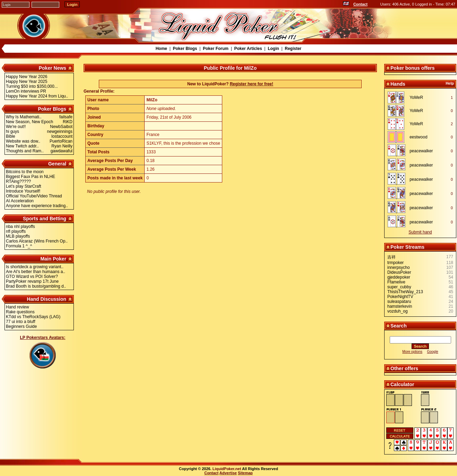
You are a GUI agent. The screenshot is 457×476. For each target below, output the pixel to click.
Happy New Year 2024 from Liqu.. (37, 96)
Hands (398, 84)
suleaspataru (399, 301)
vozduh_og (398, 311)
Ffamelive (396, 282)
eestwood (418, 137)
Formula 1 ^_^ (19, 246)
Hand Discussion (47, 299)
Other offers (404, 368)
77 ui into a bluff (21, 322)
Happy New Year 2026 (27, 77)
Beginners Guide (21, 326)
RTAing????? (18, 181)
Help (450, 83)
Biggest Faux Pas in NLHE (31, 177)
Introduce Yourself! (23, 191)
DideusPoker (399, 272)
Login (273, 49)
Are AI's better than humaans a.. (36, 272)
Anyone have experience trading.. (37, 206)
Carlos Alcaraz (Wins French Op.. (37, 241)
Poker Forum (216, 49)
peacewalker (421, 151)
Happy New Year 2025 (27, 82)
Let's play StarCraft (24, 186)
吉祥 (391, 257)
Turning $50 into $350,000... (32, 86)
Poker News (53, 68)
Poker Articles (248, 49)
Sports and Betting (45, 219)
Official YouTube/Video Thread (34, 196)
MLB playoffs (18, 236)
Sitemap (245, 473)
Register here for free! (252, 84)
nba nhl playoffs (20, 227)
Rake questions (20, 312)
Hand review (18, 307)
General (57, 164)
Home (161, 49)
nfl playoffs (16, 231)
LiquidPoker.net (227, 469)
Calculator (402, 384)
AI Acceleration (20, 201)
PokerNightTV (400, 297)
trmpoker (395, 263)
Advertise (228, 473)
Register (293, 49)
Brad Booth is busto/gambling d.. (36, 286)
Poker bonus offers (413, 68)
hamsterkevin (400, 306)
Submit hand (420, 232)
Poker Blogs (185, 49)
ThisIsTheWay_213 (405, 292)
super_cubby (399, 287)
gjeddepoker (399, 277)
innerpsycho (399, 267)
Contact (360, 4)
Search (399, 326)
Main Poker (53, 259)
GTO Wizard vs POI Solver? (32, 277)
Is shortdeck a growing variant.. (35, 267)
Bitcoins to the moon (25, 172)
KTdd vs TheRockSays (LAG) (33, 317)
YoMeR (416, 97)
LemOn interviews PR (26, 91)
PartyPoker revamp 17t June (32, 281)
